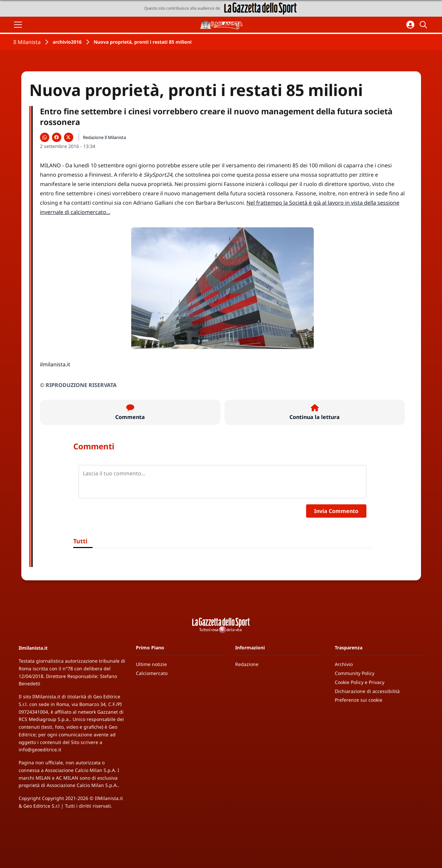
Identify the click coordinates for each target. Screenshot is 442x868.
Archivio (344, 664)
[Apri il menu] (18, 25)
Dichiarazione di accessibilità (367, 691)
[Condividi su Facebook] (57, 137)
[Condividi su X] (69, 137)
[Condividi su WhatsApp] (45, 137)
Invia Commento (336, 511)
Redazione (247, 664)
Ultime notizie (151, 664)
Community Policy (355, 673)
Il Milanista (27, 42)
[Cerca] (424, 25)
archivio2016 (67, 42)
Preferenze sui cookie (359, 700)
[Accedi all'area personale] (410, 25)
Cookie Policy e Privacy (360, 682)
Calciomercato (152, 673)
